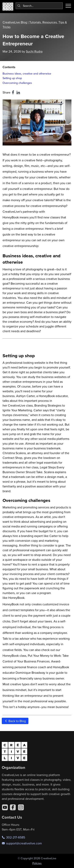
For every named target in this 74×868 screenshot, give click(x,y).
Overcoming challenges (17, 83)
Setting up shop (12, 78)
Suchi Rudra (34, 51)
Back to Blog (15, 721)
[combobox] (39, 6)
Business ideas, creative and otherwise (27, 73)
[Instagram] (21, 807)
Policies (37, 863)
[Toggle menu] (68, 6)
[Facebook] (13, 807)
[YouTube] (5, 807)
